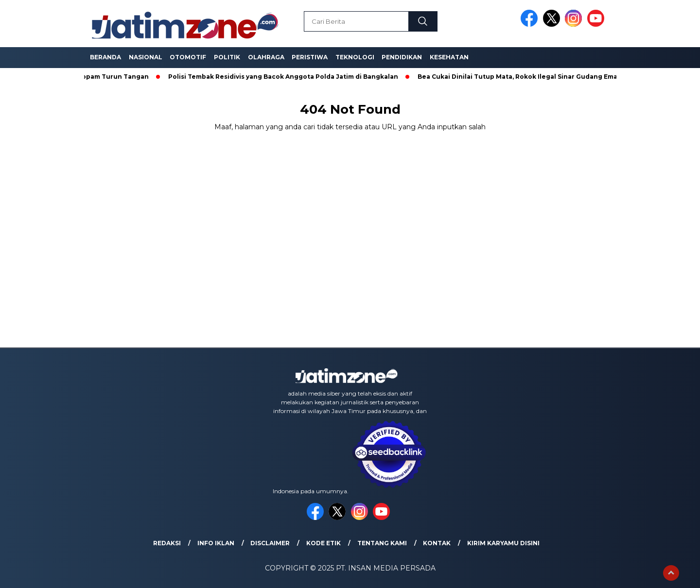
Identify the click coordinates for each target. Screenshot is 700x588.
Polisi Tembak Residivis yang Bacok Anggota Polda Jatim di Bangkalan (285, 77)
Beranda (105, 57)
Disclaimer (270, 543)
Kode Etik (324, 543)
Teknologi (355, 57)
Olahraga (266, 57)
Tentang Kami (382, 543)
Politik (227, 57)
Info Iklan (216, 543)
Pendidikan (402, 57)
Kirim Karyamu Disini (503, 543)
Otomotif (188, 57)
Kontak (437, 543)
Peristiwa (310, 57)
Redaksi (167, 543)
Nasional (146, 57)
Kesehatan (449, 57)
